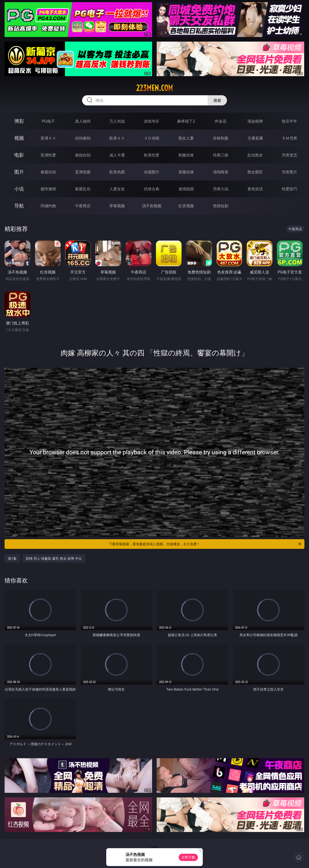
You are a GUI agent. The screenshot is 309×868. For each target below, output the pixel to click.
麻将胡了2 (186, 121)
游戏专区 (152, 121)
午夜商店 (83, 206)
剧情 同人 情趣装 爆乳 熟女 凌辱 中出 (54, 558)
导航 (19, 206)
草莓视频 (117, 206)
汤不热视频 (152, 206)
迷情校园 (186, 189)
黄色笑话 (255, 189)
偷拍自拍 (83, 155)
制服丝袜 (186, 155)
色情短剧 (221, 206)
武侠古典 (152, 189)
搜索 (217, 100)
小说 (19, 189)
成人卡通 (117, 155)
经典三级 (221, 155)
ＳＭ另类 (289, 138)
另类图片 (289, 172)
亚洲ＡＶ (48, 138)
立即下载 (188, 857)
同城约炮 (48, 206)
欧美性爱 (152, 155)
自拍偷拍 (83, 138)
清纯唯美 (221, 172)
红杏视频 (186, 206)
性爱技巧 (289, 189)
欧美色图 (117, 172)
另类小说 (221, 189)
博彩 (19, 121)
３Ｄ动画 (152, 138)
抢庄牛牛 (289, 121)
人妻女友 (117, 189)
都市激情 (48, 189)
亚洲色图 (83, 172)
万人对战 (117, 121)
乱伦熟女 (255, 155)
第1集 (12, 558)
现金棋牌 (255, 121)
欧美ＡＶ (117, 138)
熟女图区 (255, 172)
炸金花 (221, 121)
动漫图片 (152, 172)
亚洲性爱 (48, 155)
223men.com (154, 88)
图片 (19, 172)
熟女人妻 (186, 138)
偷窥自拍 (48, 172)
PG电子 (48, 121)
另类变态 (289, 155)
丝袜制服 (221, 138)
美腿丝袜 (186, 172)
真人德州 (83, 121)
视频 (19, 138)
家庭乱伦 (83, 189)
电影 (19, 155)
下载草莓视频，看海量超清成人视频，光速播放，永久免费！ (205, 544)
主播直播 (255, 138)
